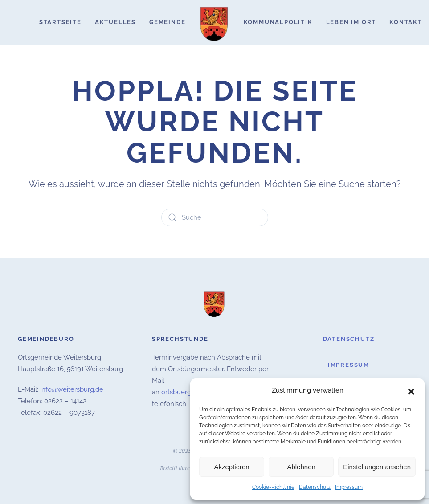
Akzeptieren (231, 467)
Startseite (60, 22)
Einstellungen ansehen (377, 467)
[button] (411, 391)
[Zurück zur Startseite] (215, 22)
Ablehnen (301, 467)
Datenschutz (315, 487)
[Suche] (215, 217)
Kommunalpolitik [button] (278, 22)
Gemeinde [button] (167, 22)
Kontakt (406, 22)
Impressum (349, 487)
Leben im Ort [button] (351, 22)
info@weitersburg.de (72, 389)
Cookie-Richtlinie (273, 487)
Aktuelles (115, 22)
